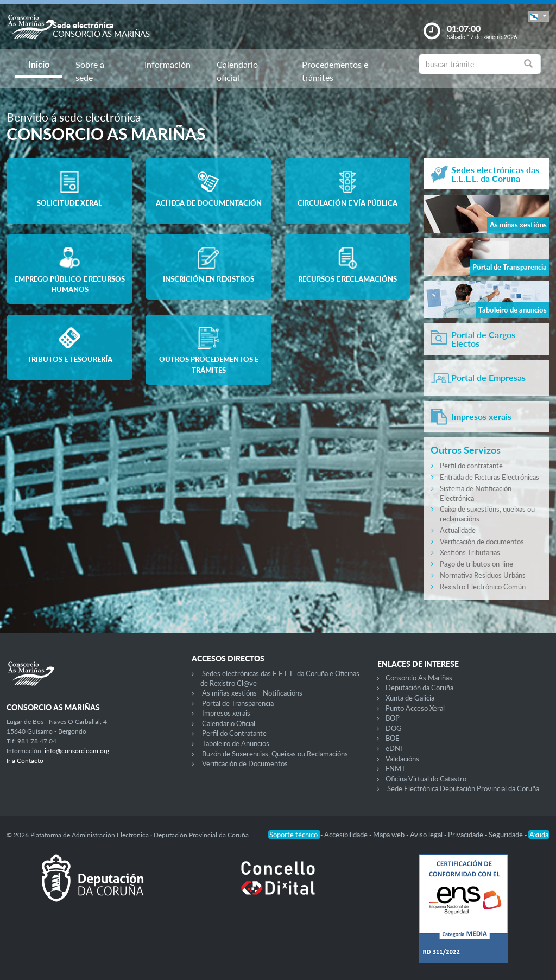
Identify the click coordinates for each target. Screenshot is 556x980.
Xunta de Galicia (410, 698)
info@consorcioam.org (77, 751)
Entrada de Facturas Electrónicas (489, 477)
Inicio (39, 64)
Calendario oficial (237, 71)
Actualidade (458, 530)
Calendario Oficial (229, 723)
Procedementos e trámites (335, 71)
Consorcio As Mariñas (419, 678)
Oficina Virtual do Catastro (426, 779)
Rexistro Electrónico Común (483, 587)
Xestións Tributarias (470, 552)
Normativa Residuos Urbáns (483, 575)
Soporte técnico (294, 835)
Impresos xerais (226, 713)
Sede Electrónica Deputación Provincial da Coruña (463, 788)
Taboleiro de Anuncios (236, 743)
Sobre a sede (90, 71)
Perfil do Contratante (234, 733)
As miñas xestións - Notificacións (252, 693)
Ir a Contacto (25, 761)
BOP (393, 718)
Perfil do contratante (471, 466)
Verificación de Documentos (245, 763)
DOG (394, 728)
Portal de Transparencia (238, 703)
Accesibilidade (347, 835)
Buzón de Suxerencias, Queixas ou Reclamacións (275, 754)
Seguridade (507, 835)
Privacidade (466, 835)
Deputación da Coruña (419, 688)
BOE (393, 738)
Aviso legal (427, 835)
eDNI (394, 748)
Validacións (402, 759)
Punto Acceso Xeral (415, 708)
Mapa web (390, 835)
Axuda (539, 835)
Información (168, 64)
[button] (539, 17)
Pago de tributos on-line (476, 564)
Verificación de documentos (482, 542)
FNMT (396, 768)
